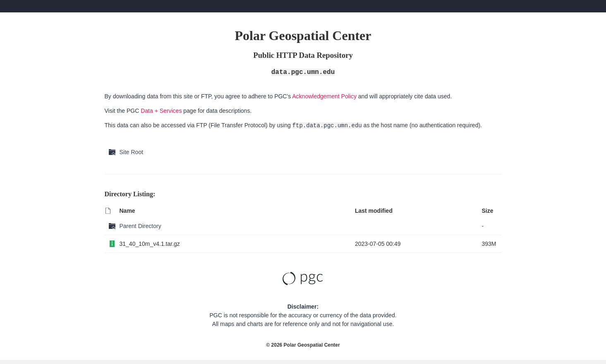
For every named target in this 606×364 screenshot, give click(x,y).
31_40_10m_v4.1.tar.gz (150, 244)
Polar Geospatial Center (312, 345)
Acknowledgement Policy (324, 96)
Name (127, 211)
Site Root (132, 152)
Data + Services (161, 111)
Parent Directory (140, 226)
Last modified (374, 211)
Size (487, 211)
